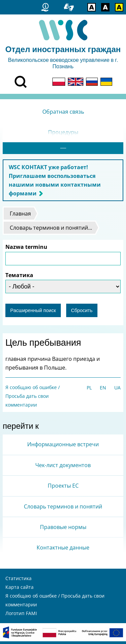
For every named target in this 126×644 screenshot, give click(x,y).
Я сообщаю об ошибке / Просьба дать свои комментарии (33, 399)
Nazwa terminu (26, 250)
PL (89, 390)
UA (117, 390)
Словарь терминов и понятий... (51, 230)
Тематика (19, 278)
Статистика (18, 581)
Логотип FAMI (21, 616)
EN (103, 390)
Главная (20, 216)
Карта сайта (19, 590)
